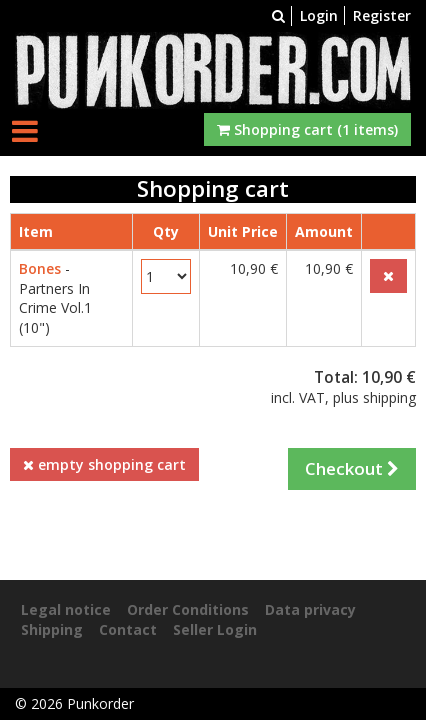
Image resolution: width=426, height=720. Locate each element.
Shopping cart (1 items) (307, 129)
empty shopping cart (104, 464)
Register (382, 15)
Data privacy (310, 609)
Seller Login (215, 629)
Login (319, 15)
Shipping (52, 629)
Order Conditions (188, 609)
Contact (128, 629)
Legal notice (66, 609)
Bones (40, 268)
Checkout (352, 468)
